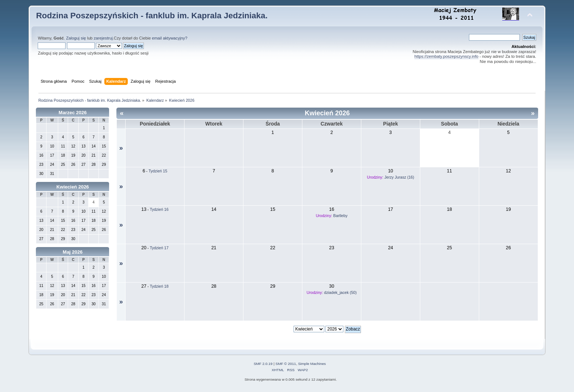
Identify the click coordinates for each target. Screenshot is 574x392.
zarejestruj (103, 38)
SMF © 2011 (286, 364)
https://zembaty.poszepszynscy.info (446, 56)
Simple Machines (312, 364)
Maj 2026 (72, 252)
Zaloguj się (76, 38)
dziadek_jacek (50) (340, 292)
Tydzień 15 (158, 171)
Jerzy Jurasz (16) (399, 177)
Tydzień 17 (159, 248)
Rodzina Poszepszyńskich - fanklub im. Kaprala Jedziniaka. (152, 16)
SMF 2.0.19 (263, 364)
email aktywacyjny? (170, 38)
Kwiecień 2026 (73, 187)
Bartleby (340, 216)
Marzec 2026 (73, 113)
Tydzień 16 (159, 209)
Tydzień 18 (159, 286)
